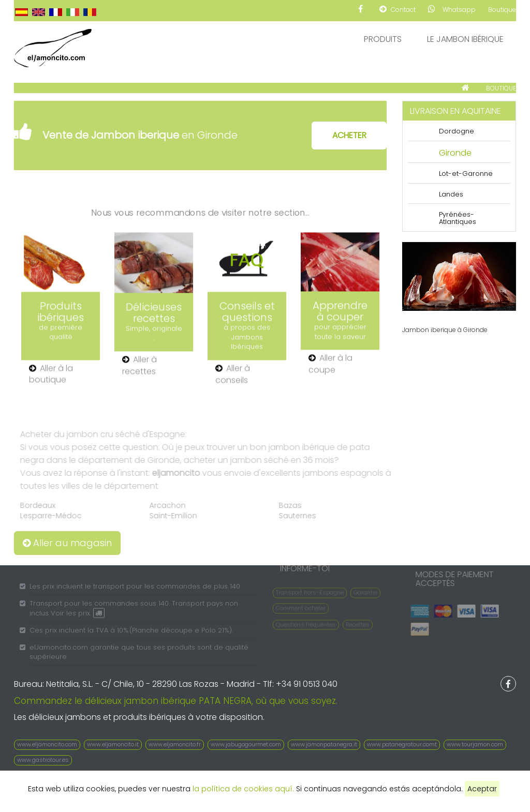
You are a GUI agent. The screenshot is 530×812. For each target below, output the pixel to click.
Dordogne (457, 131)
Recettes (358, 622)
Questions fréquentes (306, 622)
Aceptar (482, 789)
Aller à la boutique (51, 375)
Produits (383, 39)
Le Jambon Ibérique (465, 39)
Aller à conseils (233, 375)
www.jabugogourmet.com (246, 744)
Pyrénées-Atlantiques (458, 218)
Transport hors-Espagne (310, 590)
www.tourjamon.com (475, 744)
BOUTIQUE (501, 88)
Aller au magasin (67, 543)
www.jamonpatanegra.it (324, 744)
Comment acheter (301, 605)
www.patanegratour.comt (402, 744)
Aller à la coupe (330, 364)
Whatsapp (452, 9)
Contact (397, 9)
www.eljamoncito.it (113, 744)
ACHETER (349, 135)
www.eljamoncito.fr (175, 744)
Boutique (502, 10)
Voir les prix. (78, 616)
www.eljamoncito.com (47, 744)
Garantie (365, 590)
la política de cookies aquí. (243, 789)
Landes (451, 194)
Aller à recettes (139, 366)
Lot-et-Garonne (466, 174)
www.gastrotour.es (43, 760)
